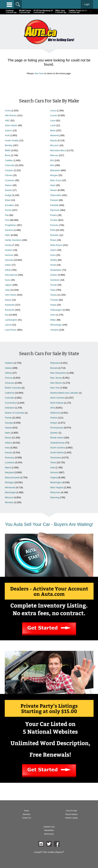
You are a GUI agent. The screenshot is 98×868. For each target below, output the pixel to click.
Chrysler (9, 170)
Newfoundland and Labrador (64, 393)
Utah (52, 468)
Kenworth (10, 310)
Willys (53, 320)
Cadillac (9, 160)
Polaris (54, 215)
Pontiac (54, 220)
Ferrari (8, 210)
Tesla (53, 290)
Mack (53, 130)
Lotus (53, 120)
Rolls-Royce (56, 245)
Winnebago (56, 325)
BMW (8, 150)
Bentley (9, 145)
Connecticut (11, 403)
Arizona (9, 378)
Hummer (9, 255)
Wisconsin (55, 492)
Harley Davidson (13, 240)
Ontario (54, 418)
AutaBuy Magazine (56, 852)
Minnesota (10, 487)
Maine (8, 468)
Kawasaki (10, 305)
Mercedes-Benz (58, 150)
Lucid (53, 125)
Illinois (8, 438)
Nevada (54, 368)
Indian (8, 265)
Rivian (53, 240)
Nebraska (55, 363)
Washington (56, 482)
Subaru (54, 275)
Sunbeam (55, 280)
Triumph (54, 300)
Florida (8, 418)
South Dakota (57, 452)
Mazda (53, 140)
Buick (8, 155)
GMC (8, 235)
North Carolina (57, 398)
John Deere (11, 295)
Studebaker (56, 270)
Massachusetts (12, 477)
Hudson (9, 250)
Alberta (8, 373)
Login (87, 4)
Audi (7, 135)
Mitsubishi (55, 170)
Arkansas (10, 383)
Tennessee (56, 458)
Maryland (10, 472)
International (11, 275)
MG (52, 160)
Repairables (49, 830)
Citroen (8, 175)
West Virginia (57, 487)
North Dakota (57, 403)
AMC (7, 120)
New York (55, 388)
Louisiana (10, 462)
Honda (8, 245)
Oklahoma (55, 413)
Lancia (8, 325)
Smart (53, 265)
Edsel (8, 200)
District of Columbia (15, 413)
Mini (52, 165)
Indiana (9, 443)
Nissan (54, 190)
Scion (53, 255)
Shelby (54, 260)
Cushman (10, 180)
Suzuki (53, 285)
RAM (53, 230)
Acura (8, 111)
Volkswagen (56, 310)
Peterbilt (54, 205)
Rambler (54, 235)
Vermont (54, 472)
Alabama (9, 363)
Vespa (53, 305)
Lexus (53, 111)
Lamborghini (11, 320)
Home (26, 811)
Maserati (54, 135)
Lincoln (54, 115)
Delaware (10, 408)
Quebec (54, 433)
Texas (53, 462)
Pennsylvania (57, 428)
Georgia (9, 423)
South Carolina (58, 448)
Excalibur (10, 205)
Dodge (8, 195)
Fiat (7, 215)
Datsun (8, 185)
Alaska (8, 368)
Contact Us (26, 818)
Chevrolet (10, 165)
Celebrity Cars (49, 827)
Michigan (9, 482)
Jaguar (8, 285)
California (10, 393)
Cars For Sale (72, 811)
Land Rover (11, 330)
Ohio (52, 408)
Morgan (54, 175)
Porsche (54, 225)
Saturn (53, 250)
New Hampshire (58, 373)
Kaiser (8, 300)
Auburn (8, 130)
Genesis (9, 230)
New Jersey (56, 378)
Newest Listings (71, 818)
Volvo (53, 315)
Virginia (54, 477)
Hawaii (8, 428)
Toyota (53, 295)
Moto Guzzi (56, 180)
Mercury (54, 155)
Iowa (7, 448)
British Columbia (13, 388)
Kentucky (10, 458)
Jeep (7, 290)
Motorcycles (49, 834)
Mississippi (10, 492)
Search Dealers (72, 814)
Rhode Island (57, 438)
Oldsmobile (56, 195)
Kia (7, 315)
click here (39, 73)
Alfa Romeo (11, 115)
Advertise (26, 814)
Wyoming (55, 497)
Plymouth (55, 210)
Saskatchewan (57, 443)
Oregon (54, 423)
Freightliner (10, 225)
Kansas (9, 452)
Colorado (9, 398)
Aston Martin (11, 125)
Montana (9, 502)
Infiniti (8, 270)
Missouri (9, 497)
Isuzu (8, 280)
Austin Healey (12, 140)
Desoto (8, 190)
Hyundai (9, 260)
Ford (7, 220)
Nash (53, 185)
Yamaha (54, 330)
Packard (54, 200)
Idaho (8, 433)
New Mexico (56, 383)
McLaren (55, 145)
